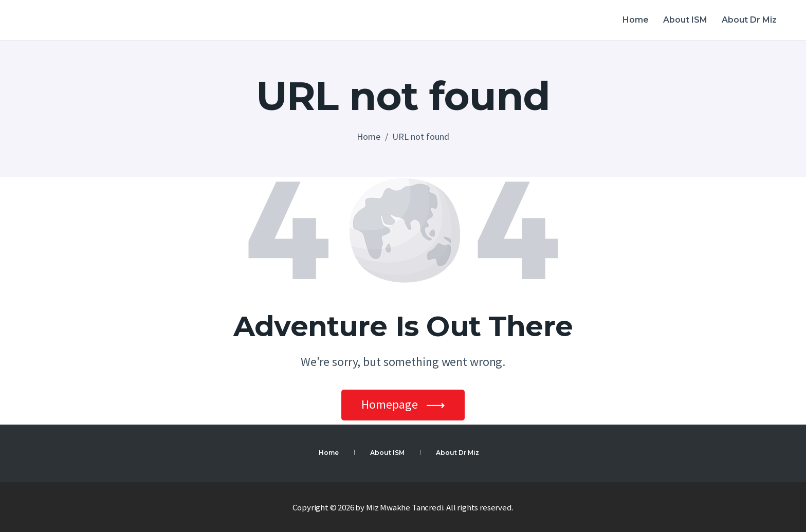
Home (369, 136)
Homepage (390, 404)
